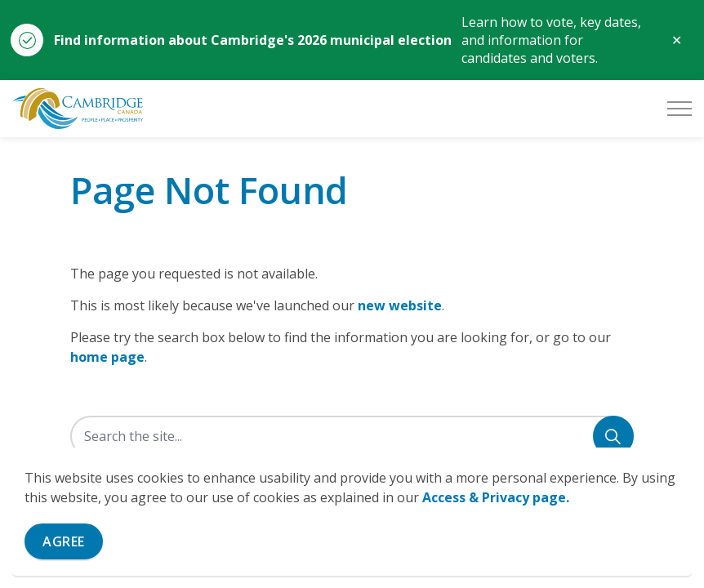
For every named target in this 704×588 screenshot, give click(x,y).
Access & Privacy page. (496, 497)
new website (400, 305)
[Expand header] (679, 109)
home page (107, 357)
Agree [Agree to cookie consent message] (64, 541)
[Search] (613, 436)
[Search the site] (352, 436)
